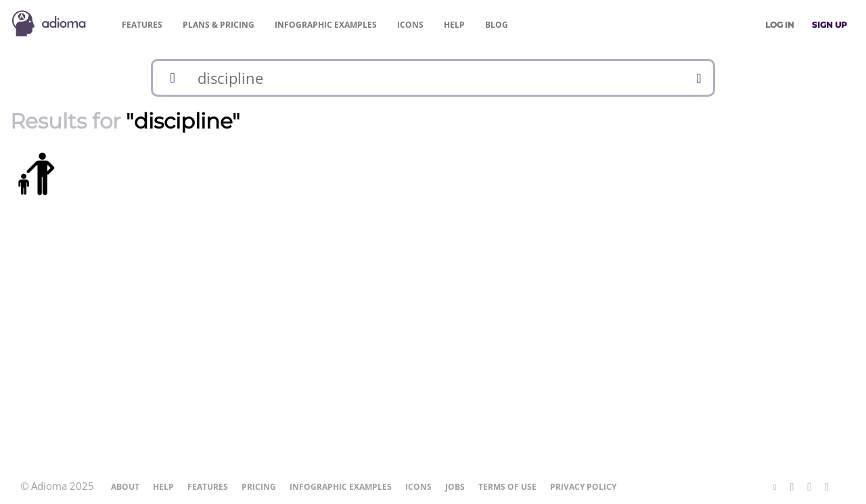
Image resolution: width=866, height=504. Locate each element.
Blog (497, 25)
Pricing (219, 25)
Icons (410, 25)
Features (142, 25)
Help (454, 25)
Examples (326, 25)
